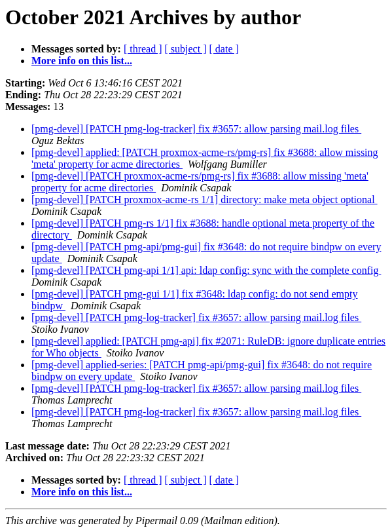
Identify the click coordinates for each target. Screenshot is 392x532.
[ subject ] (186, 49)
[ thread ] (143, 49)
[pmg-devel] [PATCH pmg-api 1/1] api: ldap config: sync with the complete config (206, 270)
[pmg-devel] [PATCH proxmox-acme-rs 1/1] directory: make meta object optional (205, 199)
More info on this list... (82, 61)
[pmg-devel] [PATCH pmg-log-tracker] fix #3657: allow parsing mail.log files (196, 129)
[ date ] (224, 49)
